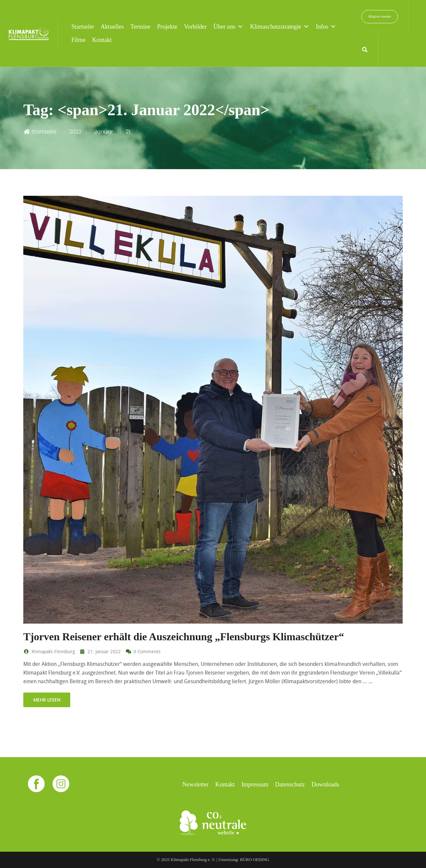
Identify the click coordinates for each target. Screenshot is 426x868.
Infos (326, 27)
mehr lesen (47, 700)
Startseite (83, 27)
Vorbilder (195, 27)
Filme (78, 40)
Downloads (325, 784)
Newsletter (196, 784)
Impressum (255, 784)
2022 (75, 132)
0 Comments (143, 651)
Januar (104, 132)
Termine (140, 27)
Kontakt (102, 40)
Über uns (228, 27)
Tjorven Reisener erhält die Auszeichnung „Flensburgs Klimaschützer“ (184, 637)
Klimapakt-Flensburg (49, 651)
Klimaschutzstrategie (280, 27)
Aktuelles (112, 27)
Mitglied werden (380, 16)
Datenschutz (290, 784)
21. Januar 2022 (100, 651)
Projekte (167, 27)
